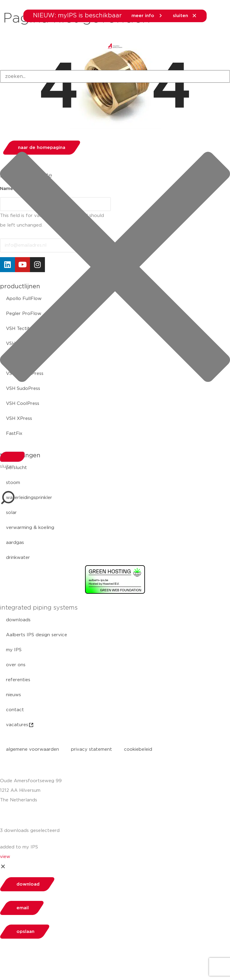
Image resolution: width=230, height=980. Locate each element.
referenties (18, 680)
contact (15, 710)
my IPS (14, 650)
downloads (18, 620)
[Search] (12, 457)
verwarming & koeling (30, 528)
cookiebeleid (138, 749)
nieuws (13, 695)
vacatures (20, 725)
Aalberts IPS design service (37, 635)
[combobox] (115, 76)
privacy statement (91, 749)
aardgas (15, 543)
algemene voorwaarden (32, 749)
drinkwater (18, 558)
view (5, 857)
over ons (16, 665)
